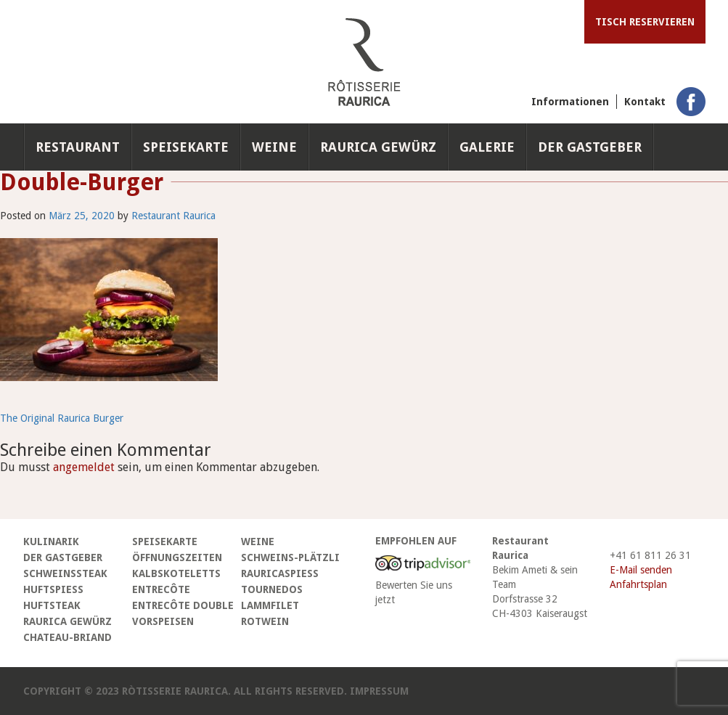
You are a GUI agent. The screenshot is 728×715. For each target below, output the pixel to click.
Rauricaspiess (280, 573)
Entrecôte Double (183, 605)
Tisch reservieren (645, 22)
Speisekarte (186, 147)
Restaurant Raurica (173, 216)
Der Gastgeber (590, 147)
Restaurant (78, 147)
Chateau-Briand (68, 637)
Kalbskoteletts (176, 573)
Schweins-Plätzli (290, 557)
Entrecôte (161, 589)
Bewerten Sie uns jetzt (414, 592)
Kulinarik (51, 542)
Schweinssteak (65, 573)
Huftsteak (52, 605)
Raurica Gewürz (378, 147)
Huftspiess (53, 589)
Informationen (570, 102)
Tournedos (272, 589)
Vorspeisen (163, 621)
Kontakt (645, 102)
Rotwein (265, 621)
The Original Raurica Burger (62, 418)
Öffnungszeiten (177, 557)
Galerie (487, 147)
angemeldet (84, 467)
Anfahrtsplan (638, 584)
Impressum (379, 691)
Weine (274, 147)
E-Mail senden (641, 570)
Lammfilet (270, 605)
